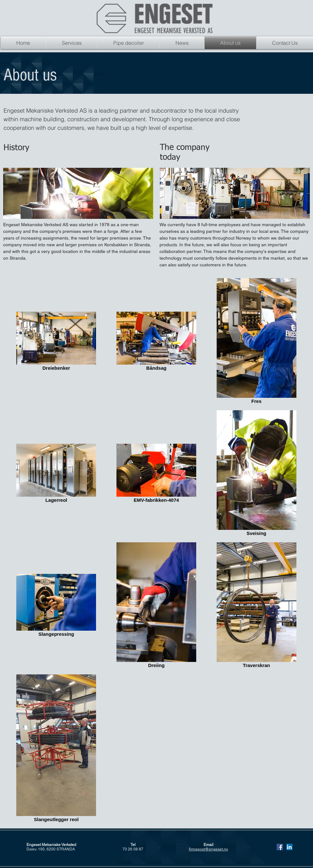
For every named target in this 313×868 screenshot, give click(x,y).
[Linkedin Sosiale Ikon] (289, 847)
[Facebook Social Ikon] (280, 847)
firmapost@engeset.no (209, 849)
